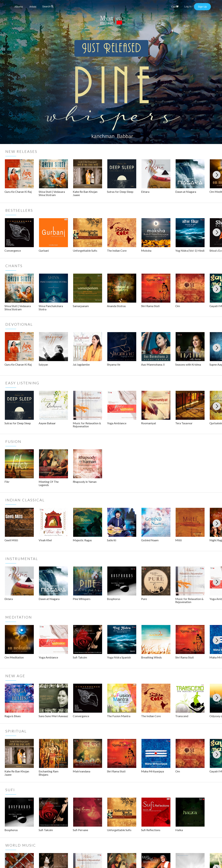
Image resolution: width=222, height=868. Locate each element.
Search (48, 6)
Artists (33, 7)
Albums (19, 7)
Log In (188, 6)
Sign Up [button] (202, 7)
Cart (175, 7)
